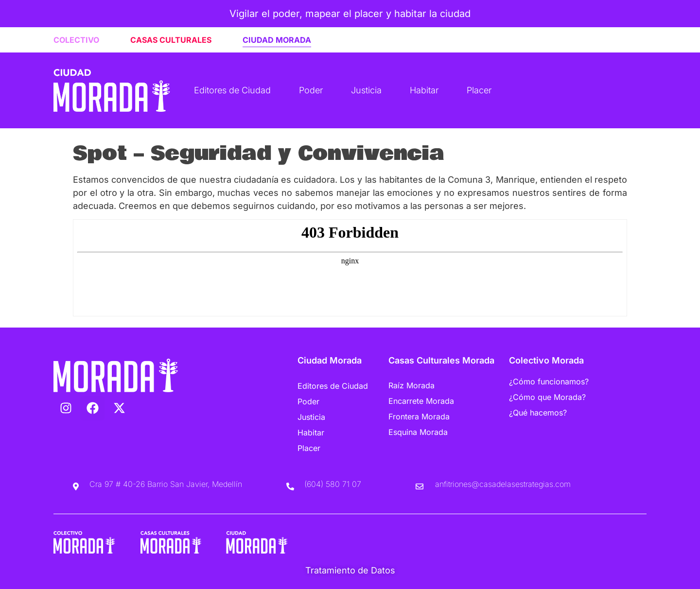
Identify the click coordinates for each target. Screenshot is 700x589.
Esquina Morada (418, 432)
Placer (479, 90)
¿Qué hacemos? (538, 413)
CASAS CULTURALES (171, 40)
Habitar (424, 90)
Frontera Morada (419, 416)
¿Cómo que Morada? (547, 397)
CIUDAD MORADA (277, 40)
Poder (311, 90)
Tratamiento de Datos (350, 570)
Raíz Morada (411, 385)
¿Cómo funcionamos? (549, 381)
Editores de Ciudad (232, 90)
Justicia (366, 90)
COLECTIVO (76, 40)
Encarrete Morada (421, 401)
